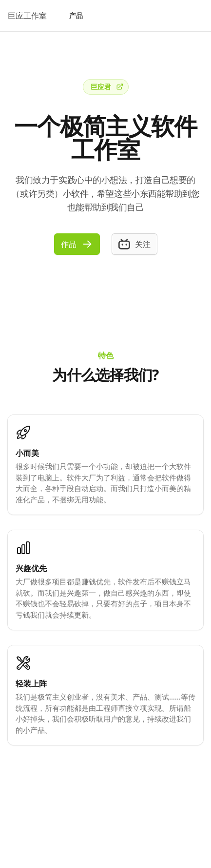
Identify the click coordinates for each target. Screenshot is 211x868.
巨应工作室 (27, 16)
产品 (76, 15)
